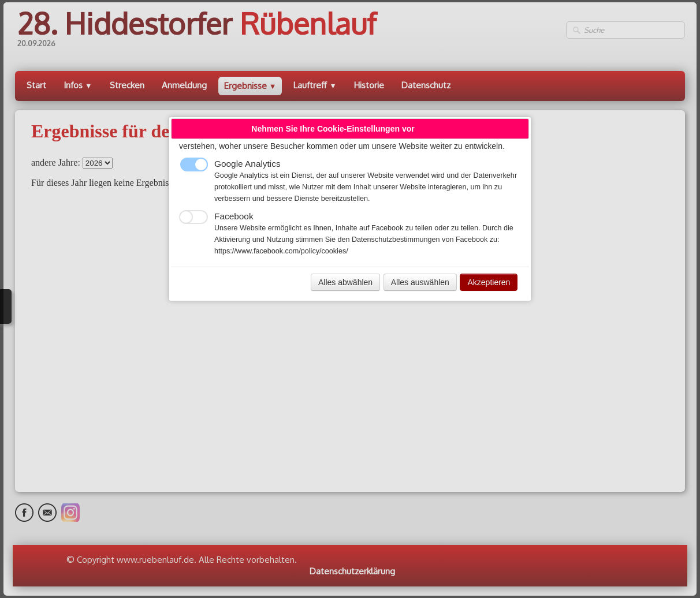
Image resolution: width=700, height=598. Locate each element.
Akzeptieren (489, 282)
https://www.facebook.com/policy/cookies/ (281, 251)
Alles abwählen (345, 282)
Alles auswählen (420, 282)
